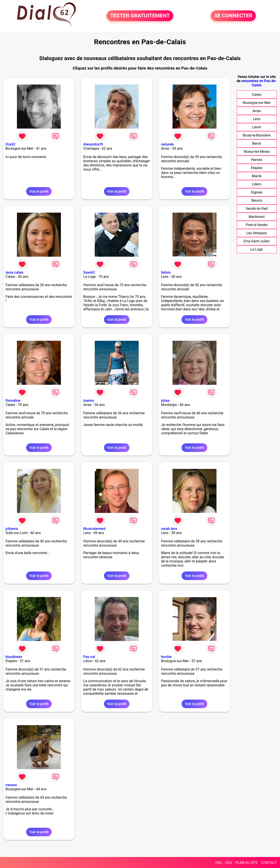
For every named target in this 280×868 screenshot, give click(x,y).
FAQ (219, 863)
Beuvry (257, 200)
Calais (257, 95)
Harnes (257, 160)
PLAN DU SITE (247, 863)
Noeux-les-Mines (257, 152)
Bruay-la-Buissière (257, 135)
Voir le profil (39, 191)
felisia (166, 272)
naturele (167, 144)
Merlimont (257, 217)
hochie (166, 657)
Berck (257, 143)
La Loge (257, 249)
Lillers (257, 184)
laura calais (15, 272)
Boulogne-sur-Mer (257, 103)
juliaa (165, 401)
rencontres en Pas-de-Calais (259, 83)
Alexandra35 (93, 144)
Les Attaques (257, 233)
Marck (257, 176)
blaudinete (14, 657)
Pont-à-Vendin (257, 225)
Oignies (257, 192)
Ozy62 (10, 144)
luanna (89, 401)
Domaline (13, 401)
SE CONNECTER (233, 16)
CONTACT (269, 863)
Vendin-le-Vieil (256, 209)
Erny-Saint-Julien (257, 241)
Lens (257, 119)
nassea (11, 785)
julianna (12, 529)
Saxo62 (89, 272)
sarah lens (169, 529)
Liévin (257, 127)
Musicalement (95, 529)
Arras (257, 111)
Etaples (257, 168)
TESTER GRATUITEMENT (140, 16)
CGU (229, 863)
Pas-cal (89, 657)
